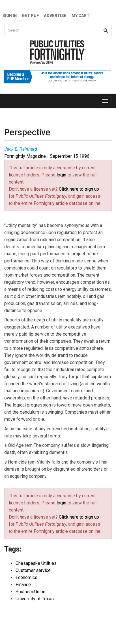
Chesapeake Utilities (36, 563)
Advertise (55, 16)
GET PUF (30, 16)
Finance (23, 585)
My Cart (80, 16)
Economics (26, 577)
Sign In (9, 16)
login (61, 175)
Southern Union (30, 592)
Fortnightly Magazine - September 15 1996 (47, 156)
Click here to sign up (79, 189)
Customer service (33, 570)
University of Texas (35, 599)
